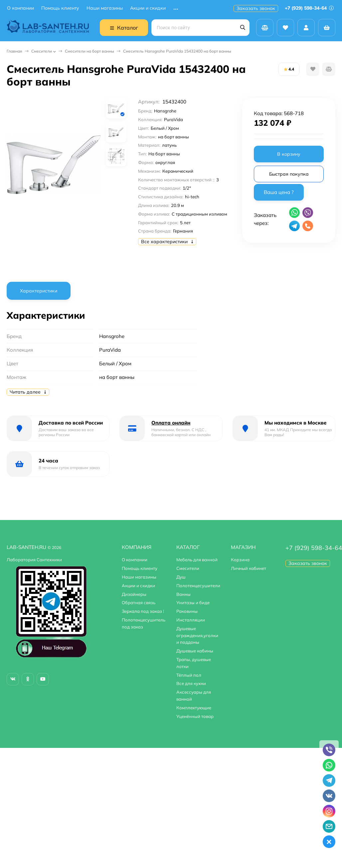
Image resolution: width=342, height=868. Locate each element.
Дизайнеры (134, 594)
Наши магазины (105, 8)
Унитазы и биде (193, 603)
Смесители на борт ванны (89, 51)
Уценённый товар (195, 716)
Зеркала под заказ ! (143, 611)
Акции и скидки (148, 8)
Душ (181, 577)
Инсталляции (191, 620)
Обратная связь (139, 603)
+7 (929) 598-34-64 (309, 8)
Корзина (240, 560)
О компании (20, 8)
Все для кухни (191, 683)
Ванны (183, 594)
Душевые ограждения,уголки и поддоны (197, 635)
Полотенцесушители (198, 586)
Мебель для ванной (197, 560)
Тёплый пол (189, 675)
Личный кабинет (249, 568)
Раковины (187, 611)
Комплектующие (194, 708)
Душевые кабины (195, 651)
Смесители (42, 51)
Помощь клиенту (60, 8)
